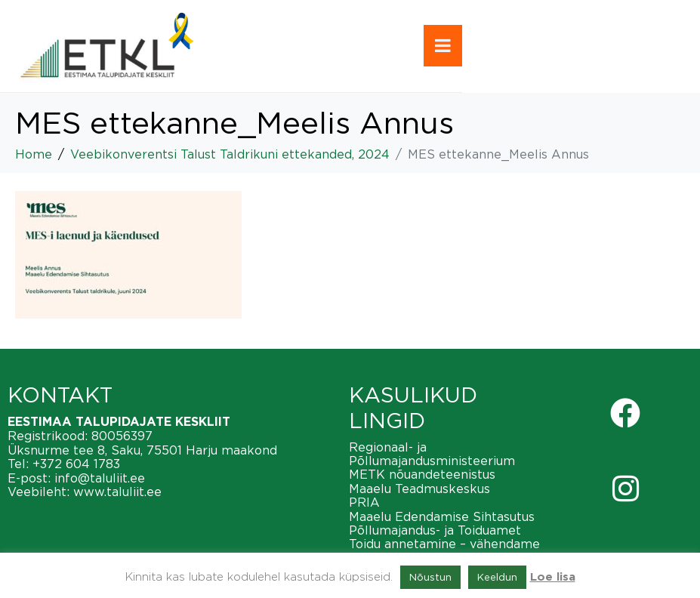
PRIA (364, 502)
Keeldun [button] (497, 577)
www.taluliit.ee (117, 492)
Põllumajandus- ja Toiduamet (435, 530)
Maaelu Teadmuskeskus (419, 489)
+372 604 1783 (76, 464)
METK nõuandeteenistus (422, 474)
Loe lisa (553, 577)
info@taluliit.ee (100, 478)
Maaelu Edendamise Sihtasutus (442, 516)
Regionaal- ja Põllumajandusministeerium (432, 454)
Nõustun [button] (430, 577)
